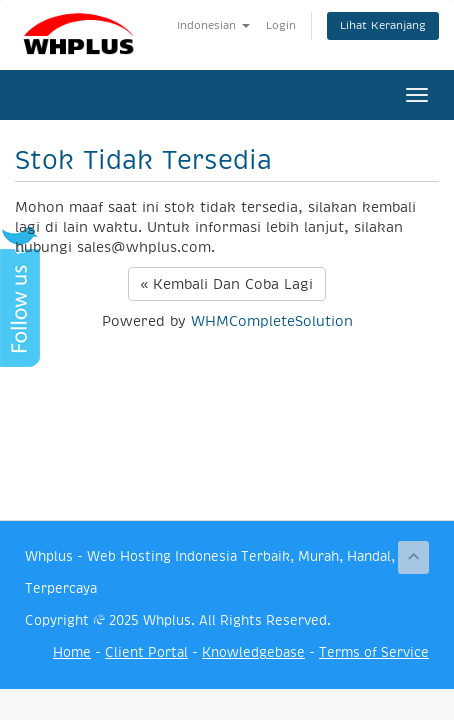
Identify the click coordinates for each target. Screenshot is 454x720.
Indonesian (213, 25)
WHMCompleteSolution (272, 321)
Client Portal (146, 652)
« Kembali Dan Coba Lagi (227, 284)
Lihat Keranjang (383, 25)
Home (72, 652)
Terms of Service (374, 652)
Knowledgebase (253, 652)
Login (281, 25)
